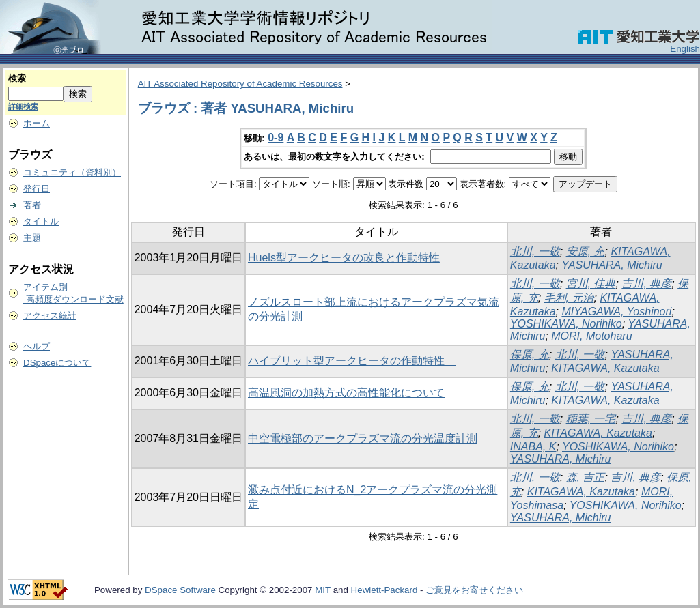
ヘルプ (37, 346)
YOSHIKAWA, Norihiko (566, 324)
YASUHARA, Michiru (612, 265)
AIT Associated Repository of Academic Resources (240, 84)
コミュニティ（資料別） (72, 172)
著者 (32, 205)
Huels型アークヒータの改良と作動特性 (344, 258)
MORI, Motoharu (591, 336)
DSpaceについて (57, 363)
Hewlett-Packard (384, 590)
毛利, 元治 (569, 298)
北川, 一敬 (535, 251)
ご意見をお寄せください (474, 590)
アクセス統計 (50, 316)
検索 (17, 78)
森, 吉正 (586, 477)
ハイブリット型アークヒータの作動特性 (352, 361)
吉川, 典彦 (646, 284)
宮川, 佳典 (591, 284)
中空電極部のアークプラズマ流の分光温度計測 (363, 438)
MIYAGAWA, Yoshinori (616, 312)
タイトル (41, 221)
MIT (323, 590)
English (685, 49)
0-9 (276, 137)
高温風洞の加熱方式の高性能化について (346, 393)
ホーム (37, 123)
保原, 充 (530, 354)
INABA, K (533, 447)
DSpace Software (180, 590)
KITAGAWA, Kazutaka (605, 368)
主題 (32, 238)
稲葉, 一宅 (591, 419)
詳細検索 (23, 106)
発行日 (37, 189)
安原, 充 (586, 251)
